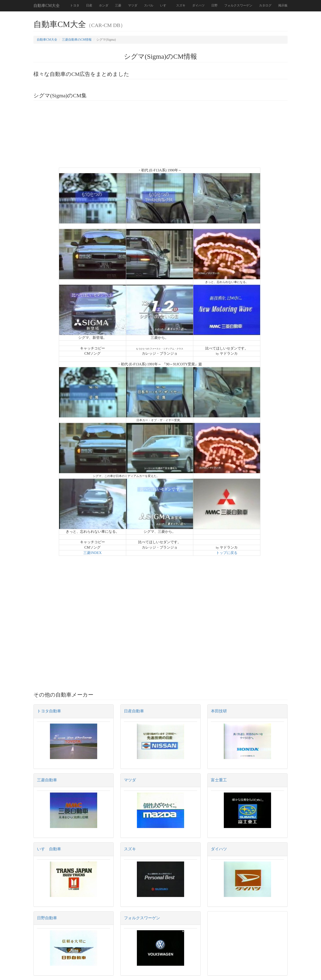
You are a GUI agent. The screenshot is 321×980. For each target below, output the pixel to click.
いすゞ (165, 5)
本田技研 (219, 711)
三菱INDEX (93, 553)
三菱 (118, 5)
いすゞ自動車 (49, 849)
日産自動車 (134, 711)
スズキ (181, 5)
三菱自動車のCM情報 (77, 40)
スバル (149, 5)
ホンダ (104, 5)
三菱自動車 (47, 780)
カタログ (265, 5)
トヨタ (75, 5)
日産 (89, 5)
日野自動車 (47, 918)
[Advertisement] (160, 136)
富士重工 (219, 780)
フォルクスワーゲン (238, 5)
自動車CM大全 (47, 6)
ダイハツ (198, 5)
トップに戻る (227, 553)
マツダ (133, 5)
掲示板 (283, 5)
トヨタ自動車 (49, 711)
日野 (214, 5)
